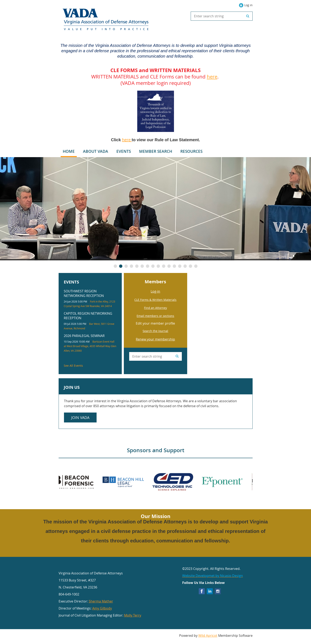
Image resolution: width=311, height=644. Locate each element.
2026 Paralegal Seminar (84, 336)
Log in (248, 5)
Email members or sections (155, 316)
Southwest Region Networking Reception (84, 293)
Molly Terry (133, 615)
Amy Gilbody (102, 608)
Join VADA (80, 417)
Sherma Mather (101, 601)
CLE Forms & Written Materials (155, 300)
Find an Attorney (155, 308)
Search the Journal (155, 331)
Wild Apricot (208, 636)
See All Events (73, 366)
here (212, 77)
